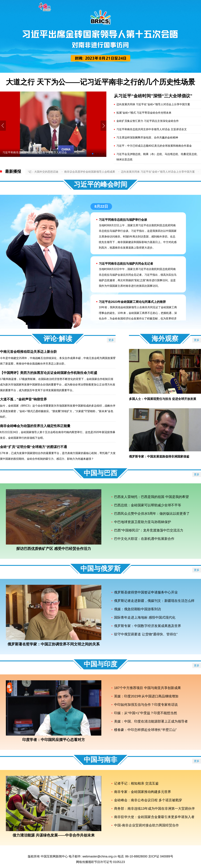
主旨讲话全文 (179, 129)
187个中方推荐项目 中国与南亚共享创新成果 (147, 688)
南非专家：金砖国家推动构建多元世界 (143, 792)
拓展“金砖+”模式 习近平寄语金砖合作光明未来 (144, 113)
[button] (103, 126)
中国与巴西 (100, 473)
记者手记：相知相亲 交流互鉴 (136, 783)
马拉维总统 (171, 154)
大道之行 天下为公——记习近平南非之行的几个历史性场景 (100, 82)
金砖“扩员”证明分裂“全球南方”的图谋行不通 (33, 447)
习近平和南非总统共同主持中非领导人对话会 (143, 129)
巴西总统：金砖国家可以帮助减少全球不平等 (148, 505)
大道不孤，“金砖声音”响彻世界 (23, 399)
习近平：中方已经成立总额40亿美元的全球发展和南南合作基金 (154, 146)
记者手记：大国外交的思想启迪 (43, 172)
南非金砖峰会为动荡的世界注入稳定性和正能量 (35, 426)
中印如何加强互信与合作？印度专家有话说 (146, 705)
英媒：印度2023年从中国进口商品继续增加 (146, 696)
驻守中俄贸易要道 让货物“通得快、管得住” (146, 634)
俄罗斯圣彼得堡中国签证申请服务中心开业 (146, 592)
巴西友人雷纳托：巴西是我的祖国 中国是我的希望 (151, 497)
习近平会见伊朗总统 (128, 154)
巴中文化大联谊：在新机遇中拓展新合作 (144, 539)
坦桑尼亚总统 (189, 154)
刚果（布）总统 (153, 154)
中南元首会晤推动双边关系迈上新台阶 (28, 352)
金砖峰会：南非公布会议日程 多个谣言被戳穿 (148, 800)
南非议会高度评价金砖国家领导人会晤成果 (93, 172)
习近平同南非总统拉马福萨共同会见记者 (126, 264)
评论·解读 (58, 339)
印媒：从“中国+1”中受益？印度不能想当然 (146, 713)
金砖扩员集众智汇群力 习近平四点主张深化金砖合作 (148, 121)
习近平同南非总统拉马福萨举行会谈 (123, 220)
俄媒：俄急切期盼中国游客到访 (138, 609)
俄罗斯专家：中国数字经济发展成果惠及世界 (148, 626)
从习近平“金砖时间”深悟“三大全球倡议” (153, 96)
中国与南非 (100, 760)
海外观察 (165, 339)
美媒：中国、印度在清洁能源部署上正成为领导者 (151, 721)
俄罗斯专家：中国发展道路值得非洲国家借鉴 (159, 457)
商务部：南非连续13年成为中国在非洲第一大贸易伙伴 (154, 809)
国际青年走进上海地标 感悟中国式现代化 (145, 617)
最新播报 (13, 171)
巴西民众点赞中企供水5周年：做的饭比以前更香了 (152, 514)
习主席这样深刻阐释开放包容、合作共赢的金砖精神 (147, 138)
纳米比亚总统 (124, 159)
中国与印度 (100, 664)
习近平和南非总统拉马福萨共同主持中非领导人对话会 (35, 152)
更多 (111, 340)
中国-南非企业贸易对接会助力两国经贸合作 (146, 825)
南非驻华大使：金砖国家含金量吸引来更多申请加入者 (154, 817)
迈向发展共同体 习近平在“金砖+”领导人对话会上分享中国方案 (153, 104)
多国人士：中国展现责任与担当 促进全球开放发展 (163, 399)
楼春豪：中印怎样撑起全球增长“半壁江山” (145, 730)
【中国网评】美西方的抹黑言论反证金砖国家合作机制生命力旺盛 (49, 373)
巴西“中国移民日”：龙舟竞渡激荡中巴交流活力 (149, 530)
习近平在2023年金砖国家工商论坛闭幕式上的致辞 (132, 302)
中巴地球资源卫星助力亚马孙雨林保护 (143, 522)
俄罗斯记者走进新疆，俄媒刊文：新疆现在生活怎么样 (154, 601)
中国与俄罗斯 (100, 568)
